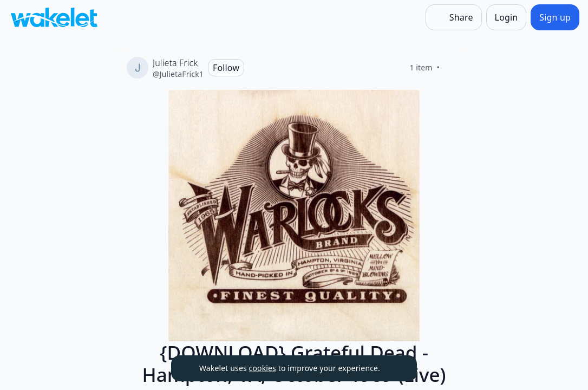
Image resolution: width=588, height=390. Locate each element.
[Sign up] (555, 17)
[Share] (454, 17)
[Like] (453, 68)
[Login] (507, 17)
